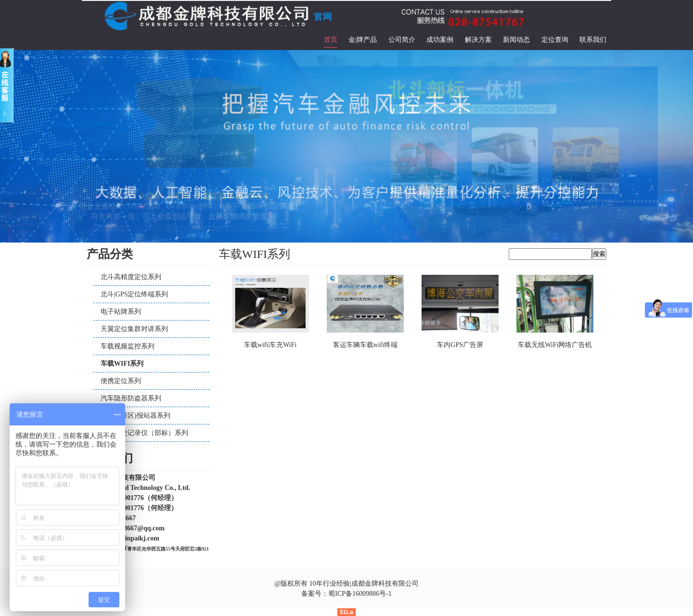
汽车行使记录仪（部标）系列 (144, 433)
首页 (331, 40)
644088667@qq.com (136, 528)
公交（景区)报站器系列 (135, 416)
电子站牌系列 (121, 312)
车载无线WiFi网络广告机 (555, 345)
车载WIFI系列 (122, 364)
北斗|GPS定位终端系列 (135, 294)
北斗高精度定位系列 (131, 277)
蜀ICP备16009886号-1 (360, 594)
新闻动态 (516, 40)
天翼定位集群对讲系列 (134, 329)
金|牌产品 (363, 40)
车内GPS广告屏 (460, 345)
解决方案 (478, 40)
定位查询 (555, 40)
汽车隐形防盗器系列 (131, 398)
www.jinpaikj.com (133, 538)
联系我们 (593, 40)
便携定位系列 (121, 381)
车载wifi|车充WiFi (270, 345)
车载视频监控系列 (128, 346)
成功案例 (440, 40)
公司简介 (402, 40)
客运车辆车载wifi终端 (366, 345)
